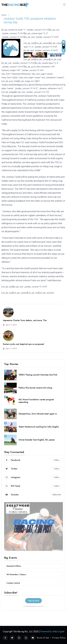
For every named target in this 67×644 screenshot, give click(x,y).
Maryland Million (14, 566)
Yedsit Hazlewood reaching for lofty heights (39, 427)
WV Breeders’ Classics (16, 574)
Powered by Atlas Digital (52, 631)
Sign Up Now (33, 601)
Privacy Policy (59, 638)
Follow (57, 460)
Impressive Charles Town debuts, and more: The (25, 320)
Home (4, 15)
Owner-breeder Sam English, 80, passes (37, 440)
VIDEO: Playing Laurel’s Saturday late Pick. (38, 375)
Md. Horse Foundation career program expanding (36, 401)
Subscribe (57, 495)
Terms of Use (43, 638)
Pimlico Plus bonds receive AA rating (35, 388)
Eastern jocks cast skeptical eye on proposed (23, 344)
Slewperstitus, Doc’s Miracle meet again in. (38, 414)
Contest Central (13, 583)
